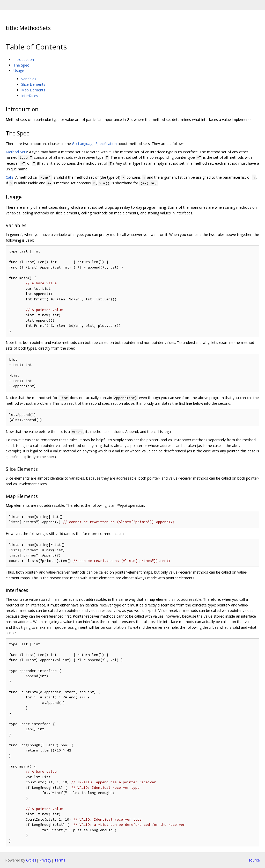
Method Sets (16, 152)
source (254, 860)
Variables (29, 79)
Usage (19, 71)
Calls (10, 177)
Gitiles (31, 860)
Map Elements (33, 90)
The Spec (21, 65)
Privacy (45, 860)
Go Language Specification (94, 144)
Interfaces (30, 96)
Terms (60, 860)
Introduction (24, 59)
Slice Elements (33, 84)
